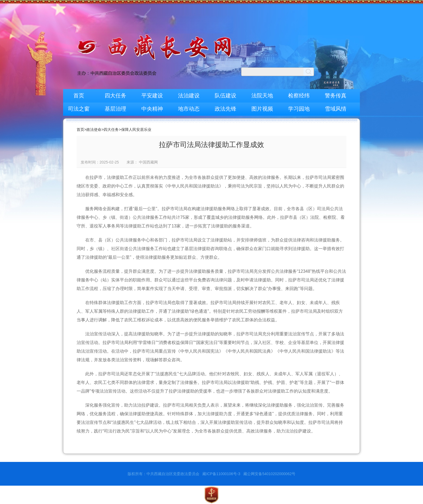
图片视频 (262, 109)
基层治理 (115, 109)
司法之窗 (79, 109)
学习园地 (299, 109)
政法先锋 (226, 109)
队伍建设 (226, 96)
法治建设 (189, 96)
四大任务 (115, 96)
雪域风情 (336, 109)
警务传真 (336, 96)
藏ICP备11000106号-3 (221, 474)
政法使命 (94, 130)
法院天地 (262, 96)
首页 (79, 96)
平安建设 (152, 96)
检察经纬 (299, 96)
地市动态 (189, 109)
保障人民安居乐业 (136, 130)
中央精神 (152, 109)
